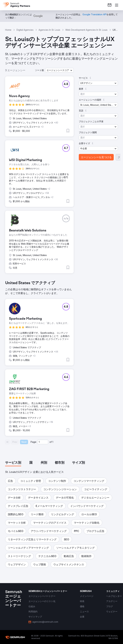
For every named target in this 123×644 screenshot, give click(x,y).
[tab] (13, 463)
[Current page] (43, 442)
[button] (59, 70)
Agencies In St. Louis (49, 30)
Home (8, 30)
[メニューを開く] (117, 5)
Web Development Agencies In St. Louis (86, 30)
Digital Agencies (25, 30)
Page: (34, 442)
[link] (110, 5)
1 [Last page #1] (53, 442)
